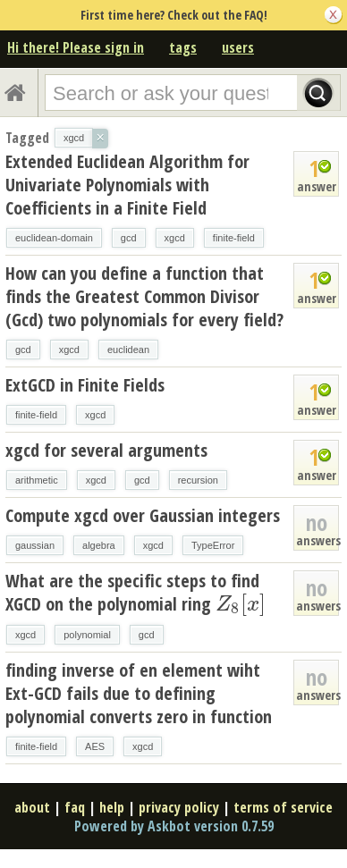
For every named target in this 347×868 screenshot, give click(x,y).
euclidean (128, 350)
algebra (99, 545)
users (238, 47)
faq (75, 807)
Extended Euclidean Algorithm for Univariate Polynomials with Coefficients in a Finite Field (127, 185)
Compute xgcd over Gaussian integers (143, 515)
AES (95, 746)
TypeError (213, 545)
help (112, 807)
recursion (198, 480)
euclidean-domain (54, 238)
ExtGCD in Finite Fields (85, 385)
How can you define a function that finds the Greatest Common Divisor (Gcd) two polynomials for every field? (144, 296)
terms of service (283, 807)
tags (183, 47)
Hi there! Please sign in (76, 47)
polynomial (87, 635)
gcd (129, 238)
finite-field (234, 238)
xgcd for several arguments (106, 450)
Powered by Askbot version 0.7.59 (174, 826)
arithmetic (37, 480)
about (32, 807)
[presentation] (241, 604)
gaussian (35, 545)
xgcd (175, 238)
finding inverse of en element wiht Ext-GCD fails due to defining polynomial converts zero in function (139, 693)
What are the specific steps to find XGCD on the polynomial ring (135, 592)
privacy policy (179, 807)
